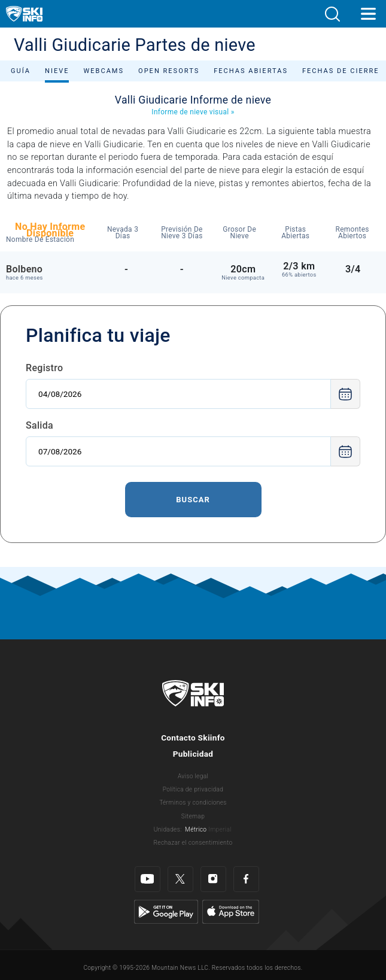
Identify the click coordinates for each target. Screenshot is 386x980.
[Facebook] (246, 879)
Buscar (193, 500)
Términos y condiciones (193, 802)
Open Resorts (169, 71)
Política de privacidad (193, 789)
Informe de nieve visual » (193, 112)
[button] (332, 14)
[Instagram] (213, 879)
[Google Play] (166, 911)
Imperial (220, 829)
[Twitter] (180, 879)
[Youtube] (148, 879)
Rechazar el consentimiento (193, 843)
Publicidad (193, 754)
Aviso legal (193, 776)
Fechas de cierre (341, 71)
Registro (44, 368)
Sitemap (193, 816)
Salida (39, 425)
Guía (21, 71)
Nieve (57, 71)
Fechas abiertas (251, 71)
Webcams (104, 71)
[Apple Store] (231, 911)
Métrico (196, 829)
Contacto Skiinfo (193, 738)
